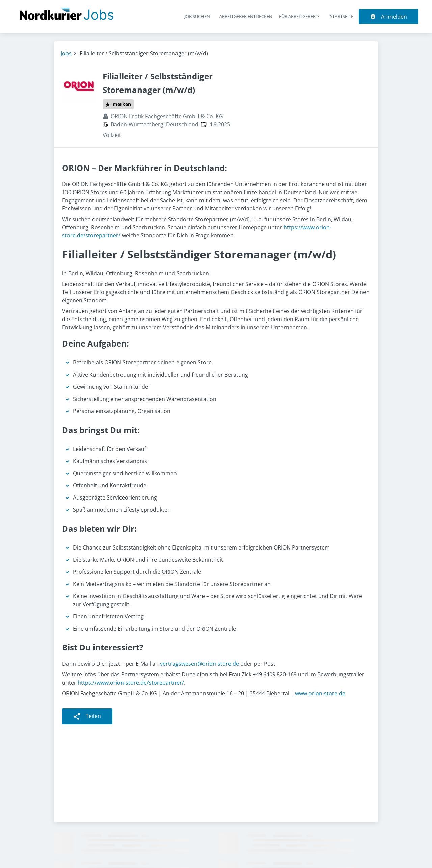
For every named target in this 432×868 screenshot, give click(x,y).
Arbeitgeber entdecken (246, 16)
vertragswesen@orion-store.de (199, 664)
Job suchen (197, 16)
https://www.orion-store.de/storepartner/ (131, 683)
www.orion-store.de (320, 693)
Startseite (342, 16)
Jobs (66, 53)
